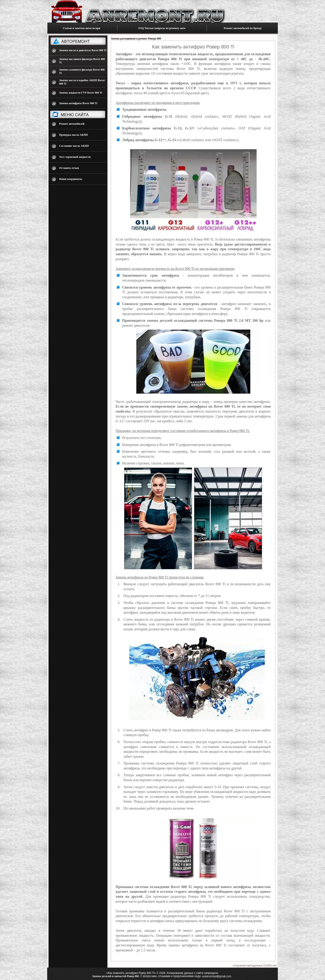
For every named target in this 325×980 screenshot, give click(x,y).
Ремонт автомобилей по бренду (243, 28)
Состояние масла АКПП (74, 146)
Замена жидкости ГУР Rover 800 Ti (81, 93)
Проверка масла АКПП (73, 135)
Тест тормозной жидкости (75, 157)
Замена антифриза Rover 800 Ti (78, 103)
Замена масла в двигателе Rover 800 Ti (83, 50)
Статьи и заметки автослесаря (82, 28)
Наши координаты (71, 179)
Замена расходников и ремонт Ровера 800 (136, 39)
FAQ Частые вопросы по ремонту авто (162, 28)
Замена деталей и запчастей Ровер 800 (116, 976)
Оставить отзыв (69, 168)
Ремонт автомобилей (72, 124)
